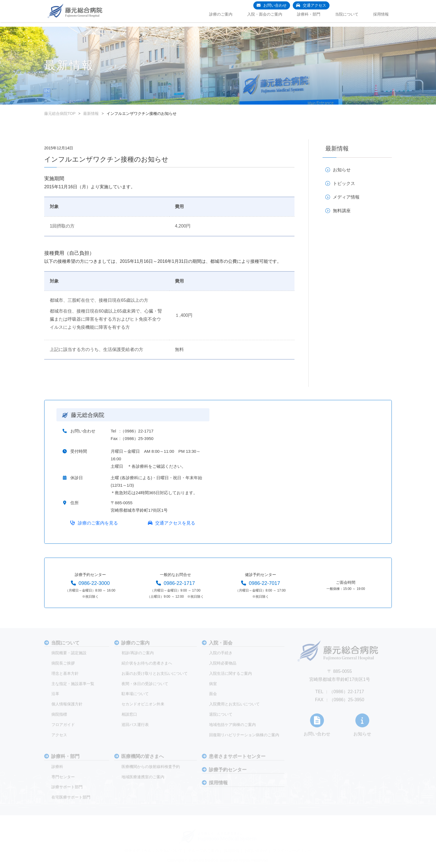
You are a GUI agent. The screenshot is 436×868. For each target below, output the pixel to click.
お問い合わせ (275, 5)
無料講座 (342, 211)
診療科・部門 (309, 14)
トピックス (344, 183)
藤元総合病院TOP (60, 113)
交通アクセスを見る (175, 528)
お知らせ (342, 170)
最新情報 (91, 113)
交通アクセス (314, 5)
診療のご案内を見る (98, 528)
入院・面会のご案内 (265, 14)
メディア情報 (346, 197)
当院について (347, 14)
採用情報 (381, 14)
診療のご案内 (221, 14)
